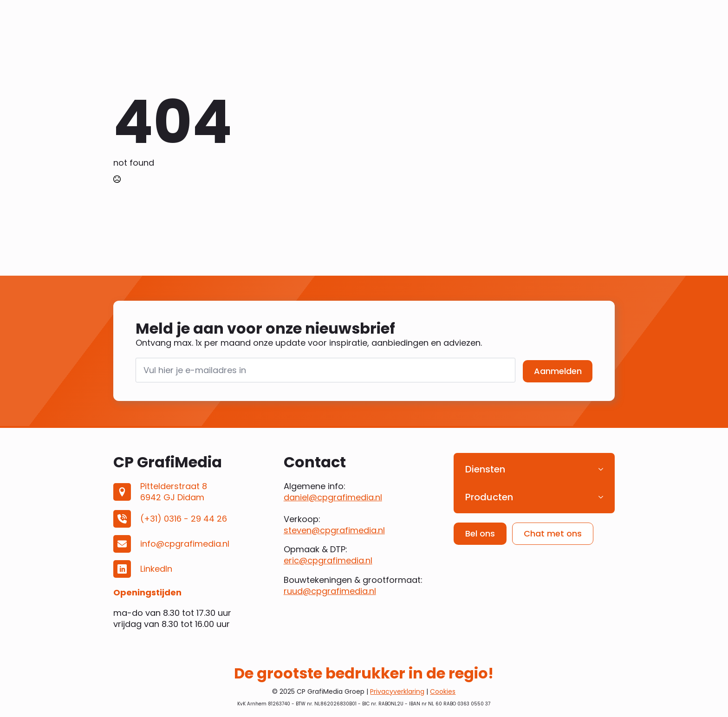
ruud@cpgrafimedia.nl (330, 591)
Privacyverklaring (397, 691)
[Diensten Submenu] (604, 469)
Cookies (443, 691)
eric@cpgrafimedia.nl (328, 560)
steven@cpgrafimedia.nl (334, 530)
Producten (489, 497)
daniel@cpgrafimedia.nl (333, 497)
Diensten (485, 469)
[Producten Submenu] (604, 497)
